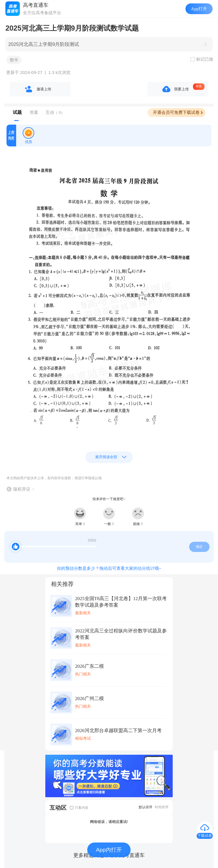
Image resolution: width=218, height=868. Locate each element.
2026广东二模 (89, 666)
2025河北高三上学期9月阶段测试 (44, 44)
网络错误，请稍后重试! (109, 822)
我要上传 (181, 89)
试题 (17, 112)
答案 (34, 112)
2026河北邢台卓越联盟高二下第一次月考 (118, 731)
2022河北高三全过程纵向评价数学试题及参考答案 (121, 634)
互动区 (58, 808)
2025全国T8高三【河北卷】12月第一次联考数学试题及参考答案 (121, 602)
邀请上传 (44, 89)
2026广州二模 (89, 699)
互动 (55, 112)
